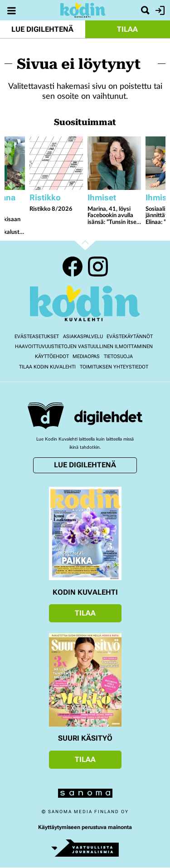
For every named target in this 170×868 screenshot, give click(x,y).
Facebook (73, 267)
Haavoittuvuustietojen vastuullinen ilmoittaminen (84, 347)
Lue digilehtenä (42, 29)
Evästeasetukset (37, 337)
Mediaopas (86, 356)
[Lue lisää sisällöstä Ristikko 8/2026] (56, 163)
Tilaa (127, 29)
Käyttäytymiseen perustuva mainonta (85, 827)
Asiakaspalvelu (83, 337)
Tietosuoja (118, 356)
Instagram (98, 267)
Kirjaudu (159, 10)
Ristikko (45, 197)
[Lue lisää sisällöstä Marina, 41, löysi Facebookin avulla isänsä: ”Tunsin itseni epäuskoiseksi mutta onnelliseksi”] (114, 163)
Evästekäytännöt (130, 337)
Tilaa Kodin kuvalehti (47, 367)
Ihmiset (102, 197)
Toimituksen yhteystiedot (114, 367)
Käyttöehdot (52, 356)
